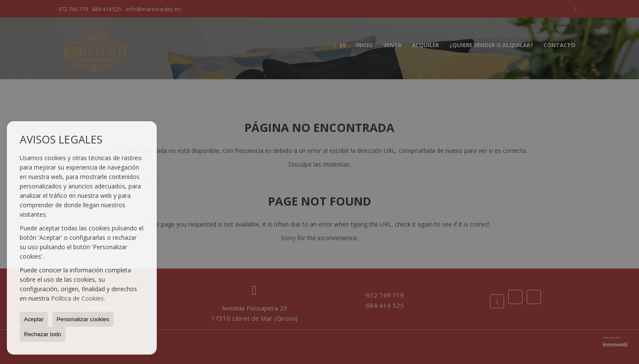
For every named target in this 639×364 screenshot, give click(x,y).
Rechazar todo (43, 334)
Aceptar (34, 319)
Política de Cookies (77, 298)
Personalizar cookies (83, 319)
